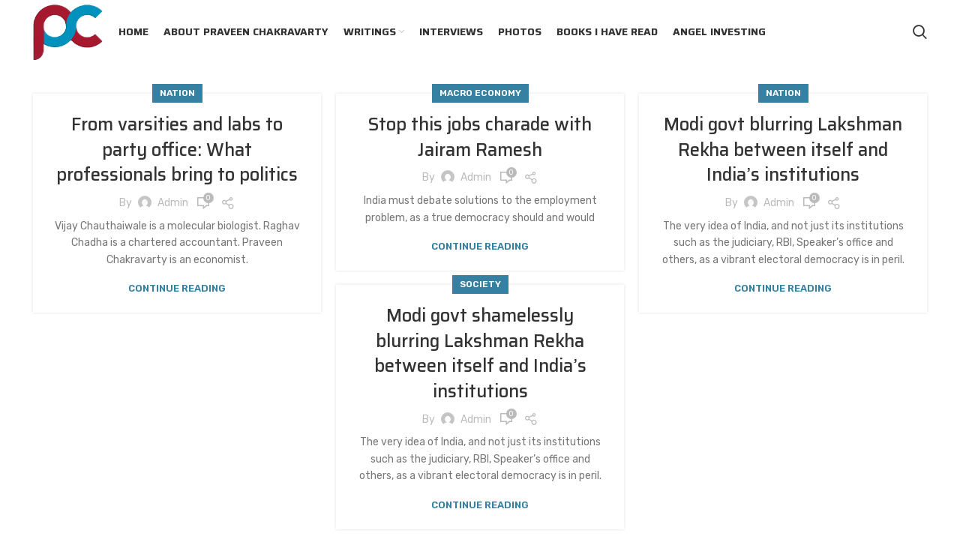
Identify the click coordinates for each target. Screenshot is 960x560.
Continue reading (177, 288)
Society (480, 284)
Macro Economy (480, 93)
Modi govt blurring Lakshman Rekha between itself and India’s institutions (783, 150)
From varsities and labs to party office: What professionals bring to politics (177, 150)
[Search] (920, 32)
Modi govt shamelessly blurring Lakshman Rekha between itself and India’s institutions (480, 353)
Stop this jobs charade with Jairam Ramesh (480, 137)
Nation (177, 93)
